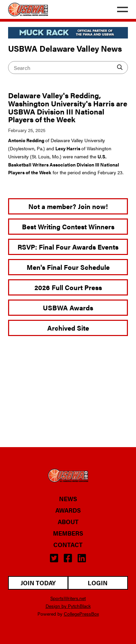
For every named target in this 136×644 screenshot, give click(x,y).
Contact (68, 545)
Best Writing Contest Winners (68, 226)
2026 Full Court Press (68, 287)
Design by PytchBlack (68, 606)
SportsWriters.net (68, 598)
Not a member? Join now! (68, 206)
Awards (68, 510)
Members (68, 533)
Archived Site (68, 328)
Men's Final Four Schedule (68, 267)
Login (98, 583)
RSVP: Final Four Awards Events (68, 247)
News (68, 499)
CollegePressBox (81, 614)
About (68, 522)
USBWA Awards (68, 307)
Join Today (38, 583)
